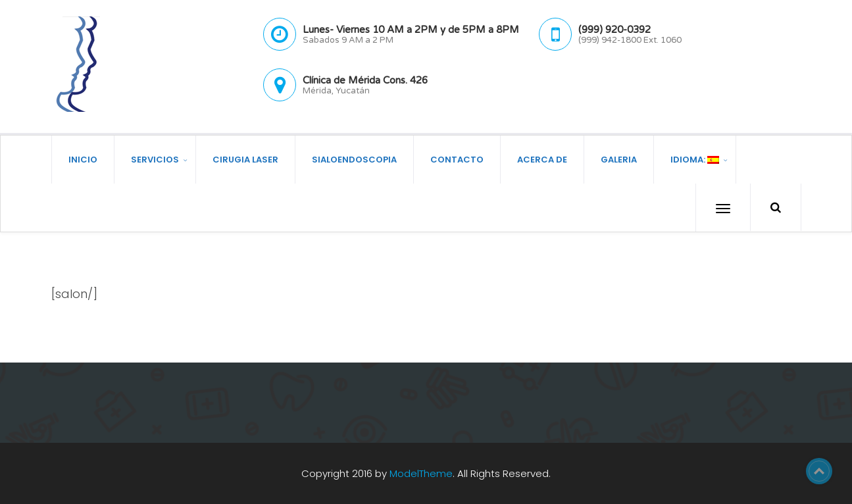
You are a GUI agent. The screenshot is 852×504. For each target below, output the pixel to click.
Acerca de (542, 159)
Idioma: (695, 159)
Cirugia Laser (245, 159)
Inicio (83, 159)
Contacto (457, 159)
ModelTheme (421, 473)
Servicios (155, 159)
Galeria (619, 159)
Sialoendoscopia (354, 159)
